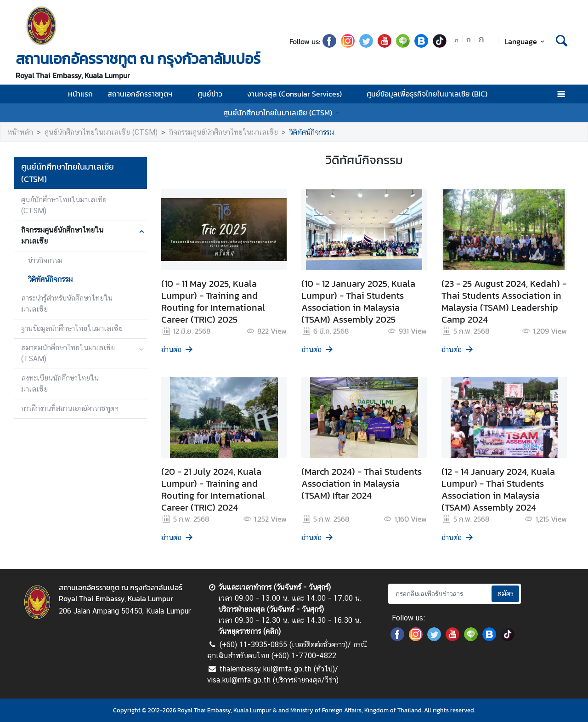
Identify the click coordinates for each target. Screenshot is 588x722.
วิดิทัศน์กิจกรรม (312, 132)
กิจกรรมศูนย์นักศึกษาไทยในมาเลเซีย (223, 132)
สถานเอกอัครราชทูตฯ (145, 94)
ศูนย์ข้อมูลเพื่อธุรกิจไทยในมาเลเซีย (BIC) (432, 94)
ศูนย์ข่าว (215, 94)
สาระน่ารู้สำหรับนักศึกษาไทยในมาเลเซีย (67, 304)
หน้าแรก (80, 94)
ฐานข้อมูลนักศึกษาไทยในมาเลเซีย (72, 328)
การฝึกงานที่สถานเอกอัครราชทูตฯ (70, 408)
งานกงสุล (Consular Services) (300, 94)
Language (526, 41)
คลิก (272, 631)
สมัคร (505, 594)
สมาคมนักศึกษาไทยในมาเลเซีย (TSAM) (68, 353)
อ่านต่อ (178, 350)
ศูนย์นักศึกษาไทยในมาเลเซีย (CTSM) (283, 113)
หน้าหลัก (20, 132)
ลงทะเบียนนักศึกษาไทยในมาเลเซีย (60, 384)
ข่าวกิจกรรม (45, 260)
